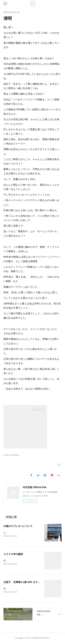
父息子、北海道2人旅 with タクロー (23, 582)
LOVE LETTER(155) (11, 455)
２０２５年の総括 (13, 554)
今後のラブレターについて (18, 526)
